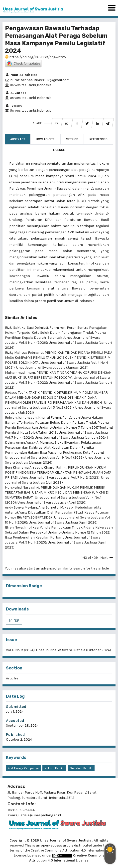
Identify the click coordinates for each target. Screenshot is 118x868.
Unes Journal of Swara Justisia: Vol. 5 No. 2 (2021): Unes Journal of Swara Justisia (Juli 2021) (59, 408)
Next (104, 558)
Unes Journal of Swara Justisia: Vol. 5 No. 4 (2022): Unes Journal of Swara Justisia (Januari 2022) (58, 383)
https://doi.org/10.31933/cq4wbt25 (35, 57)
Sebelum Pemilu (81, 768)
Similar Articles (21, 318)
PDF (16, 621)
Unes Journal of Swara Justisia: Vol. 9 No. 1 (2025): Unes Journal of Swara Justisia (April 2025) (56, 542)
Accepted (15, 721)
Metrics (72, 139)
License (59, 150)
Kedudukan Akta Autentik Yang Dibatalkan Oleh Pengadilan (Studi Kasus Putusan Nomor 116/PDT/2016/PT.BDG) (57, 512)
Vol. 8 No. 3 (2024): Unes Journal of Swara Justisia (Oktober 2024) (59, 650)
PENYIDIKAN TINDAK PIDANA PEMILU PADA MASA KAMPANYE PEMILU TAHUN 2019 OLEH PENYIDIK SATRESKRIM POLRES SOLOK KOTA (59, 358)
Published (15, 734)
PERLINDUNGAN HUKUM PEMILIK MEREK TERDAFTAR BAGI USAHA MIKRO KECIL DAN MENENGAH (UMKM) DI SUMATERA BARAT (57, 492)
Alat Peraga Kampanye (23, 768)
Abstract (18, 139)
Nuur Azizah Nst (21, 75)
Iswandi (14, 106)
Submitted (16, 707)
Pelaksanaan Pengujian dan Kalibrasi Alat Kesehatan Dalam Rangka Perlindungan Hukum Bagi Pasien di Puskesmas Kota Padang (55, 447)
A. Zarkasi (16, 93)
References (99, 139)
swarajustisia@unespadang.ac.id (34, 815)
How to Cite (45, 139)
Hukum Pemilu (54, 768)
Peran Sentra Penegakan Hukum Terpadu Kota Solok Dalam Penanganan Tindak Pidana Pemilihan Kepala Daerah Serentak (56, 333)
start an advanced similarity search (56, 568)
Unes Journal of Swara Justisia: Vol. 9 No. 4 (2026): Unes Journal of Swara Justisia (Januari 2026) (58, 343)
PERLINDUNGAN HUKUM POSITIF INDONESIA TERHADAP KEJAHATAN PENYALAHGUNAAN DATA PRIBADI (58, 472)
